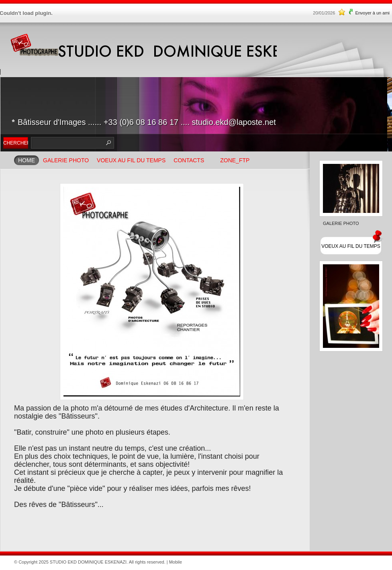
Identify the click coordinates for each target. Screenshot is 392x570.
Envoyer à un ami (372, 13)
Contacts (189, 160)
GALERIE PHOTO (66, 160)
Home (27, 160)
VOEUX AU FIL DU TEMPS (131, 160)
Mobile (176, 562)
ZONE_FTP (235, 160)
